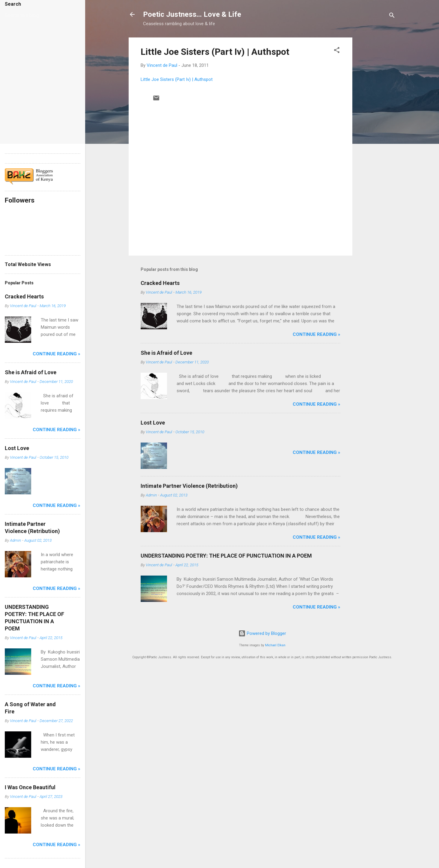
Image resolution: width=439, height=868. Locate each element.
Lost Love (153, 423)
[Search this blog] (32, 16)
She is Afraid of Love (166, 353)
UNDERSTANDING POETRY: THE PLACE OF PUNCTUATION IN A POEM (226, 556)
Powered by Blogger (262, 633)
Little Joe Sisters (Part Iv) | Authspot (215, 52)
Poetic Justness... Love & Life (192, 14)
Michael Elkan (275, 645)
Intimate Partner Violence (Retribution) (189, 486)
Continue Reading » (317, 334)
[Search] (392, 16)
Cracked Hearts (160, 283)
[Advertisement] (376, 127)
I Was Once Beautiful (30, 787)
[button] (337, 51)
